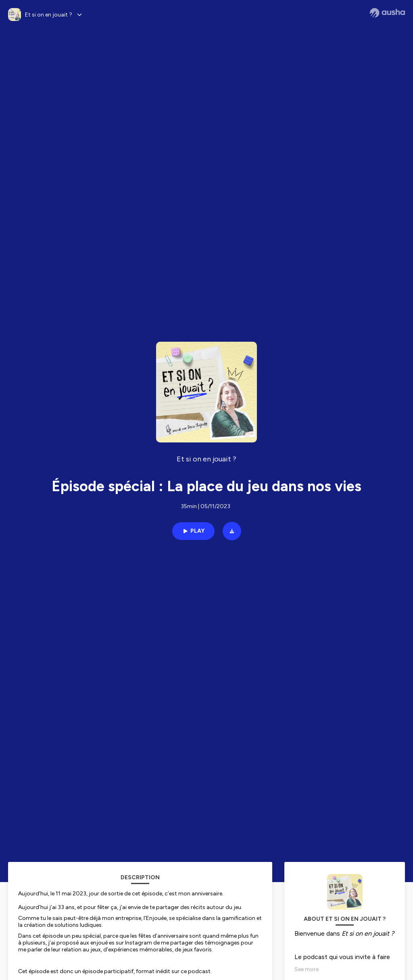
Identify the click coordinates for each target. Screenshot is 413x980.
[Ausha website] (387, 13)
